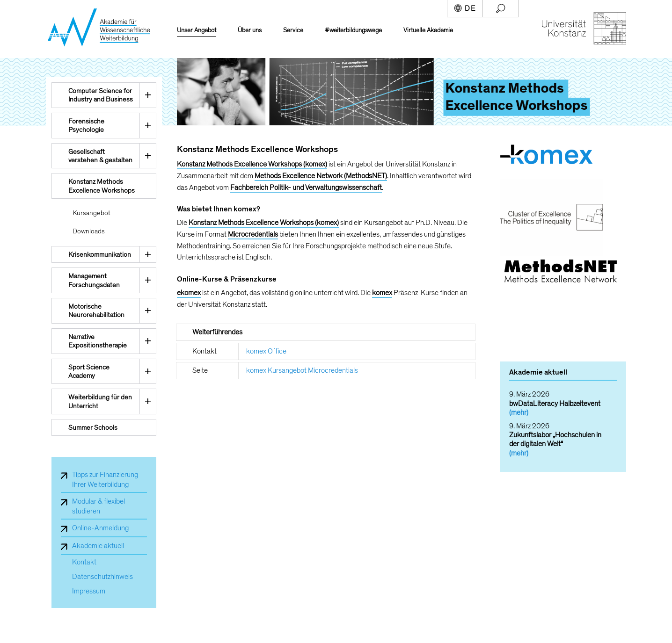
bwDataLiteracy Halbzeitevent (555, 404)
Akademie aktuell (98, 546)
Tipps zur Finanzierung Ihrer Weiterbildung (105, 480)
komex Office (266, 351)
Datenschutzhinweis (102, 577)
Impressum (89, 591)
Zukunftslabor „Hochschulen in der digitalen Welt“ (555, 439)
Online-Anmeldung (100, 528)
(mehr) (519, 412)
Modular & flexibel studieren (99, 506)
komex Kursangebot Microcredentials (302, 370)
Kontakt (84, 562)
